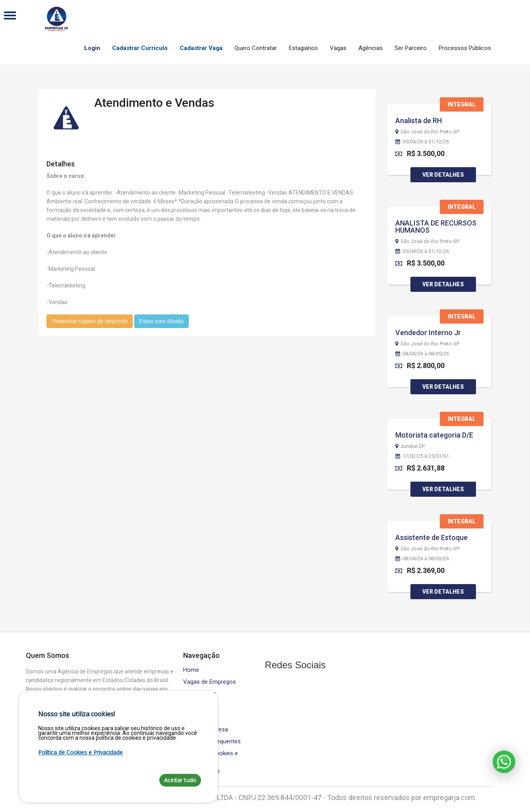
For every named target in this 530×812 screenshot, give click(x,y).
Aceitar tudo (180, 780)
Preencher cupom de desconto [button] (90, 321)
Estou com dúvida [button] (162, 321)
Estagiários (303, 48)
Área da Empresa (206, 730)
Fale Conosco (201, 771)
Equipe (192, 718)
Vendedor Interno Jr (428, 333)
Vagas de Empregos (210, 682)
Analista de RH (419, 121)
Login (92, 48)
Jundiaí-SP (410, 446)
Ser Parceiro (411, 48)
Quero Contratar (256, 48)
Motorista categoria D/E (434, 435)
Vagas (338, 48)
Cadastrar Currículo (140, 48)
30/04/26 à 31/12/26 (422, 142)
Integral (462, 104)
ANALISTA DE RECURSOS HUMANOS (436, 227)
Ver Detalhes (443, 175)
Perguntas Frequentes (212, 742)
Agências (370, 48)
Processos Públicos (465, 48)
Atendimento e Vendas (154, 102)
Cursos (193, 706)
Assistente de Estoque (431, 537)
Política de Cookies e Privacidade (211, 756)
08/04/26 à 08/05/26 (422, 354)
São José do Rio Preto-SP (427, 132)
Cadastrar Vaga (201, 48)
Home (191, 670)
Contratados (200, 694)
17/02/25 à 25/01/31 (422, 456)
